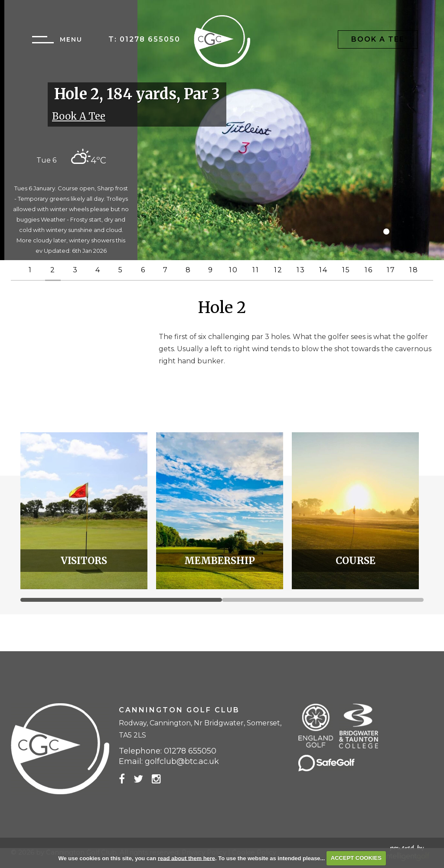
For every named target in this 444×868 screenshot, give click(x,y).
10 (233, 270)
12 (278, 270)
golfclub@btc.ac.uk (182, 761)
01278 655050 (150, 39)
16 (369, 270)
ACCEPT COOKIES (356, 858)
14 (323, 270)
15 (346, 270)
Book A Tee (378, 39)
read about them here (186, 858)
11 (256, 270)
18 (414, 270)
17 (391, 270)
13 (301, 270)
